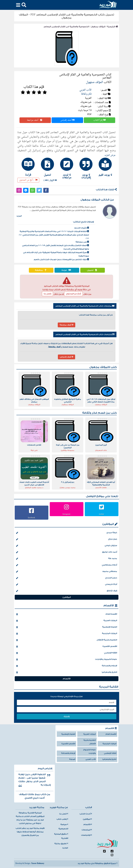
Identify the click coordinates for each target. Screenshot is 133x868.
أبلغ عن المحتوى (28, 180)
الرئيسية (113, 27)
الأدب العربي (85, 90)
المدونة (72, 759)
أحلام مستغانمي (67, 565)
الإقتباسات (86, 835)
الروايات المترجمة (67, 634)
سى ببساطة (82, 242)
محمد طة (67, 559)
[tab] (105, 167)
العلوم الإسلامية (67, 627)
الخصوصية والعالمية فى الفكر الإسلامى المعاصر (66, 27)
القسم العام (67, 614)
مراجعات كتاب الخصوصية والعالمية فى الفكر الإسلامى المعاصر (85, 306)
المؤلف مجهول (98, 27)
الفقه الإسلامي (67, 653)
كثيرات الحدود (81, 228)
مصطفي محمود (67, 572)
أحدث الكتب (86, 814)
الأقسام (109, 606)
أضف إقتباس (67, 120)
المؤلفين (108, 524)
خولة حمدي (67, 533)
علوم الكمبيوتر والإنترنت (67, 659)
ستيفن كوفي (67, 546)
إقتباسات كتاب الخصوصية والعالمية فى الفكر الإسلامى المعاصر (85, 334)
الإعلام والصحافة (67, 666)
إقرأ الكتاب (100, 120)
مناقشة (41, 270)
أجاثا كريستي (67, 585)
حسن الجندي (67, 578)
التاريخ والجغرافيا (67, 672)
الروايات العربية (67, 621)
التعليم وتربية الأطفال (67, 640)
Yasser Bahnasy (38, 863)
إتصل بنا (47, 294)
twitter (102, 514)
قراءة (67, 270)
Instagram (67, 514)
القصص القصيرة (67, 647)
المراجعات (87, 830)
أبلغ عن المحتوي (73, 294)
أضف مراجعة (35, 120)
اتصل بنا (64, 814)
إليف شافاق (67, 591)
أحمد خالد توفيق (67, 552)
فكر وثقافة (86, 94)
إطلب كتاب (62, 819)
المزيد (19, 216)
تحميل (93, 270)
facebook (31, 518)
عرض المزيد (110, 155)
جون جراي (67, 539)
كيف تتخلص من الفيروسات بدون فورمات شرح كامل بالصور (61, 259)
